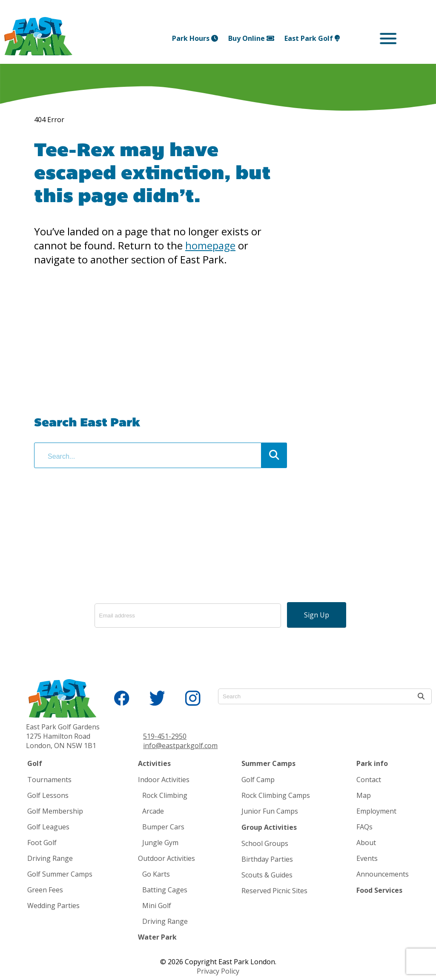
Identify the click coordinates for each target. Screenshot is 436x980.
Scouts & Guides (267, 875)
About (366, 843)
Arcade (153, 811)
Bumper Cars (163, 827)
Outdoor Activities (166, 858)
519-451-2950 (165, 736)
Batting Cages (165, 890)
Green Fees (45, 890)
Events (367, 858)
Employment (376, 811)
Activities (154, 763)
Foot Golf (42, 843)
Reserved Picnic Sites (274, 891)
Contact (369, 780)
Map (364, 795)
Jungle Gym (160, 843)
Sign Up (317, 615)
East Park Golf (312, 38)
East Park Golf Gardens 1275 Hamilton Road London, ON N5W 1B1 (63, 736)
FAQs (364, 827)
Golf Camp (258, 780)
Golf (35, 763)
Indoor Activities (164, 780)
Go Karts (156, 874)
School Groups (265, 843)
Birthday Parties (267, 859)
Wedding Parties (53, 906)
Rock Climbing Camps (276, 795)
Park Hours (195, 38)
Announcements (383, 874)
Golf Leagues (48, 827)
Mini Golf (157, 906)
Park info (372, 763)
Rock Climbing (165, 795)
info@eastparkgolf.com (180, 746)
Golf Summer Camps (60, 874)
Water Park (157, 937)
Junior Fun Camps (270, 811)
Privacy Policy (218, 971)
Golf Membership (55, 811)
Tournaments (49, 780)
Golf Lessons (48, 795)
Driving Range (50, 858)
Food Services (379, 890)
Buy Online (251, 38)
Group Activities (269, 827)
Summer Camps (268, 763)
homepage (210, 245)
